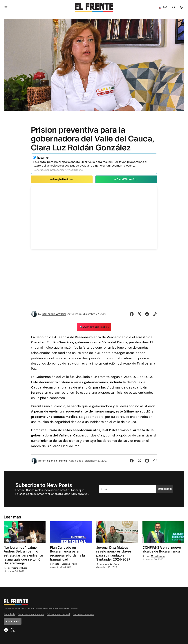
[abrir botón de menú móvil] (6, 7)
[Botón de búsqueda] (174, 7)
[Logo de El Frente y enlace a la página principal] (94, 7)
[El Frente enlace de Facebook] (7, 630)
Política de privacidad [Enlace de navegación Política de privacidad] (58, 614)
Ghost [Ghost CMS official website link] (63, 609)
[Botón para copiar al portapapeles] (154, 314)
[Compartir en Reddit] (147, 314)
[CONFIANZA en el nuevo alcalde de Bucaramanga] (163, 550)
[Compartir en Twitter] (139, 314)
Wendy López (112, 564)
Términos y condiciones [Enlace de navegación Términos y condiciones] (31, 614)
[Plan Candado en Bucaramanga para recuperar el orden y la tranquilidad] (71, 554)
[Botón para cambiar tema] (181, 7)
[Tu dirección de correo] (127, 489)
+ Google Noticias (62, 179)
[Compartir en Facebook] (132, 314)
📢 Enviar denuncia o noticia (94, 327)
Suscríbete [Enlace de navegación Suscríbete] (9, 614)
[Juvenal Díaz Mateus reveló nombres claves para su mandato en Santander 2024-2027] (117, 554)
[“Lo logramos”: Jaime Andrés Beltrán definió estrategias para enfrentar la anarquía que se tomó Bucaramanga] (25, 556)
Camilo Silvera (20, 568)
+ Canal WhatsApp (126, 179)
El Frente (73, 609)
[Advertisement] (94, 279)
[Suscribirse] (164, 489)
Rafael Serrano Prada (66, 564)
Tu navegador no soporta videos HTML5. (94, 218)
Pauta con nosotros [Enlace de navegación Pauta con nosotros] (83, 614)
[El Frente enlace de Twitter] (12, 630)
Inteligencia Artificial (54, 314)
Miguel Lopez (158, 556)
